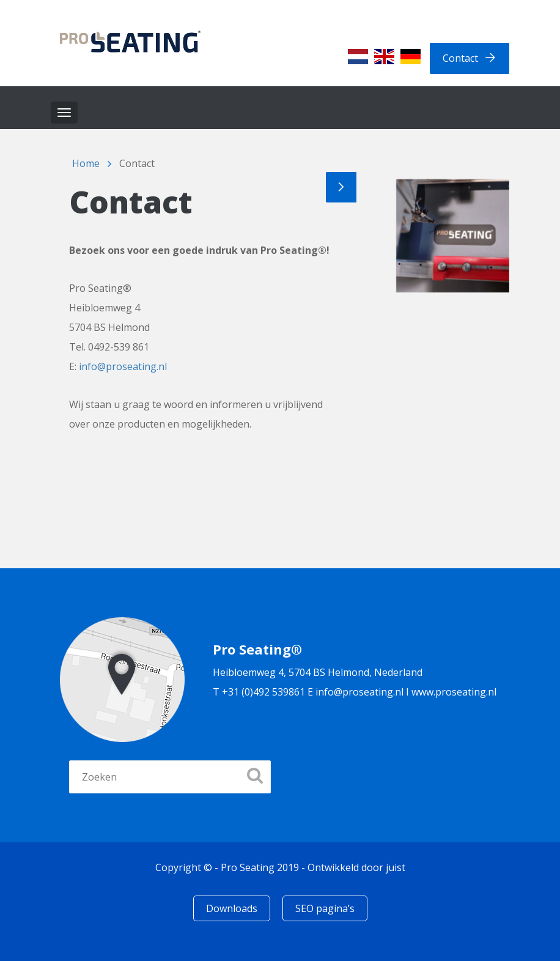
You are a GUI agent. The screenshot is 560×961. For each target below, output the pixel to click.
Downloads (232, 908)
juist (396, 867)
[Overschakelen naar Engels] (384, 57)
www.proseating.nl (454, 692)
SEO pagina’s (325, 908)
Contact (460, 58)
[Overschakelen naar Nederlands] (358, 57)
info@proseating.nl (123, 366)
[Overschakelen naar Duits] (411, 57)
